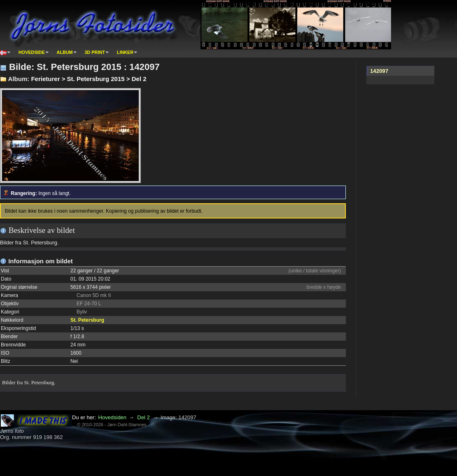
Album (65, 52)
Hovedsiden (112, 417)
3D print (95, 52)
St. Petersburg (87, 320)
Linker (125, 52)
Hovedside (32, 52)
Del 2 (143, 417)
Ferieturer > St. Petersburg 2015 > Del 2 (89, 79)
